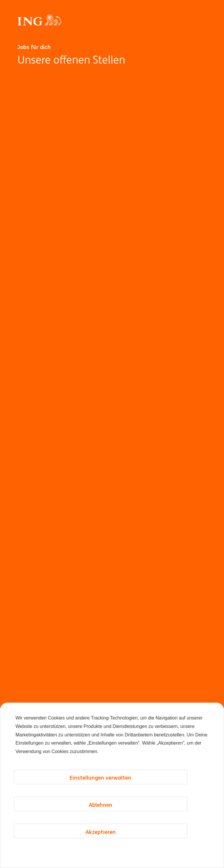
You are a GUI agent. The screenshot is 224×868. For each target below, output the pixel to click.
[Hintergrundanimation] (112, 465)
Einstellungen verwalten (100, 778)
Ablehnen (100, 805)
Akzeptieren (101, 832)
